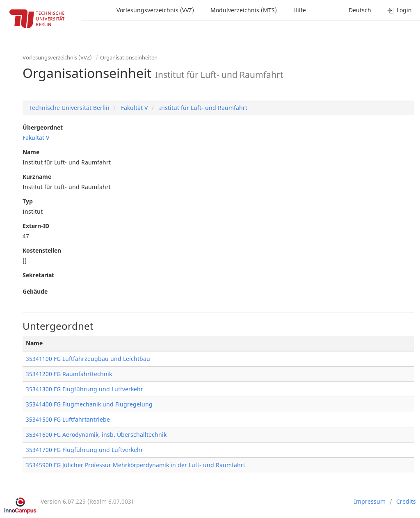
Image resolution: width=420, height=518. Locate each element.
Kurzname (37, 177)
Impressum (370, 501)
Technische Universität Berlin (69, 108)
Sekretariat (38, 275)
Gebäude (35, 291)
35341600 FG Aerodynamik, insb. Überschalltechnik (96, 435)
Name (31, 152)
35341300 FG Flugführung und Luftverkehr (84, 389)
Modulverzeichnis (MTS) (244, 10)
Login (400, 10)
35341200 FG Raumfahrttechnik (69, 374)
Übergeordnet (43, 127)
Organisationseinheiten (129, 57)
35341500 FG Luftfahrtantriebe (68, 419)
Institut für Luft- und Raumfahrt (202, 108)
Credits (406, 501)
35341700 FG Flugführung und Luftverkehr (84, 450)
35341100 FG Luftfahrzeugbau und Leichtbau (88, 359)
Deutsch (360, 10)
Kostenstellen (42, 250)
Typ (28, 201)
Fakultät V (134, 108)
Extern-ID (36, 226)
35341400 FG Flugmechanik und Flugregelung (89, 404)
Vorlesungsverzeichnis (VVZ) (155, 10)
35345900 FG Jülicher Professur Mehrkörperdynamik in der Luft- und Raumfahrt (136, 465)
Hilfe (300, 10)
